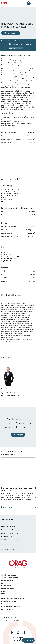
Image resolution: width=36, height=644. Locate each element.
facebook (18, 632)
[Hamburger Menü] (34, 3)
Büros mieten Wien (7, 537)
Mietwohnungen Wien (8, 530)
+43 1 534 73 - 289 (9, 393)
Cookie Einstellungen (18, 641)
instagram (23, 632)
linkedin (13, 632)
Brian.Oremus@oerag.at (11, 395)
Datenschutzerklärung (15, 639)
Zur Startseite (5, 3)
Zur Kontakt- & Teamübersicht (11, 620)
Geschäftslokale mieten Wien (10, 540)
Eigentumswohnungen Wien (10, 533)
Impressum (5, 639)
